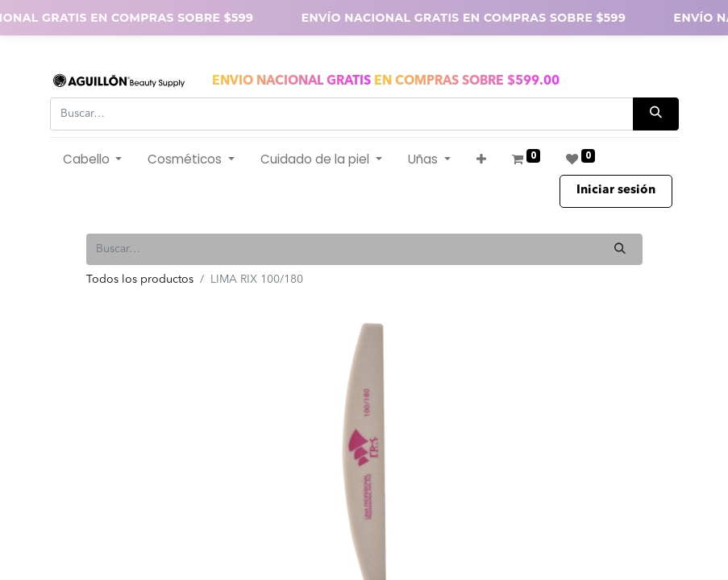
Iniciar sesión (616, 191)
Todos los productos (140, 280)
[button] (481, 160)
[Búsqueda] (656, 114)
